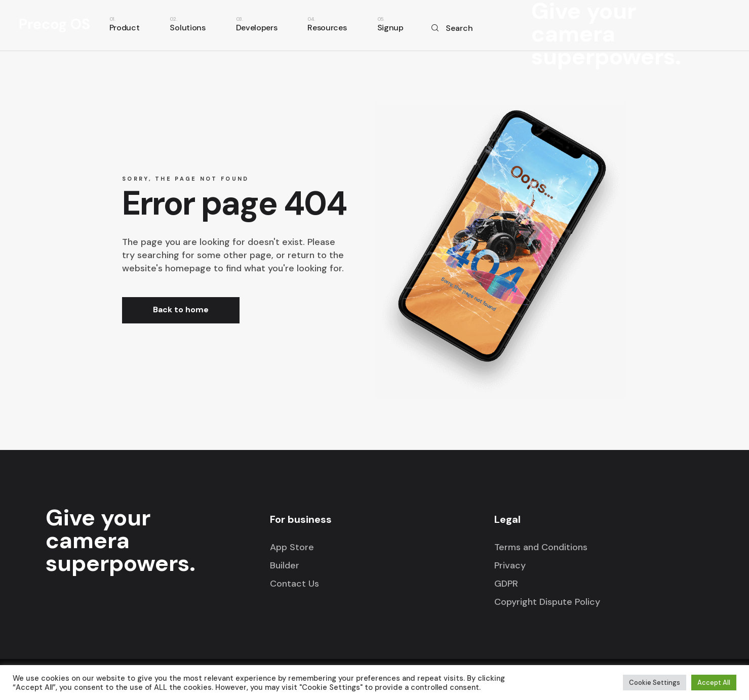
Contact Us (294, 584)
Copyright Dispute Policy (547, 602)
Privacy (510, 565)
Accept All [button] (714, 683)
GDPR (506, 584)
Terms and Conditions (541, 547)
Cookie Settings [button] (655, 683)
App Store (292, 547)
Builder (285, 565)
